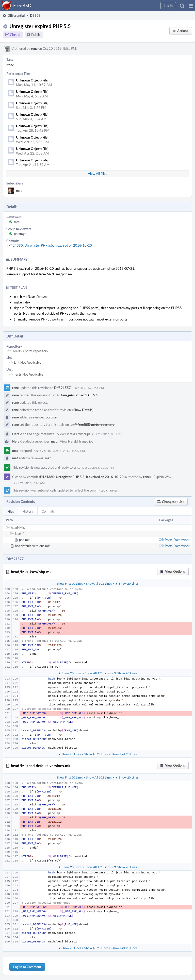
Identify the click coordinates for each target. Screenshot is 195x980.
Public (36, 35)
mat (19, 191)
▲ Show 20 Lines (70, 673)
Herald (17, 434)
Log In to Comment (27, 967)
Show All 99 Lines (96, 754)
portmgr (20, 234)
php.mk (24, 540)
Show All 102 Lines (99, 583)
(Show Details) (83, 410)
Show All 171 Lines (98, 673)
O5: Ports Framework (174, 540)
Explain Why (162, 477)
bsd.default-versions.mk (32, 546)
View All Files (97, 174)
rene (34, 48)
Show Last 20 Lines (124, 754)
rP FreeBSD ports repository (28, 351)
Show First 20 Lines (70, 583)
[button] (191, 6)
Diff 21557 (62, 388)
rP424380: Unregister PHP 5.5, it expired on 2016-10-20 (50, 245)
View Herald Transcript (74, 434)
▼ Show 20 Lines (127, 583)
